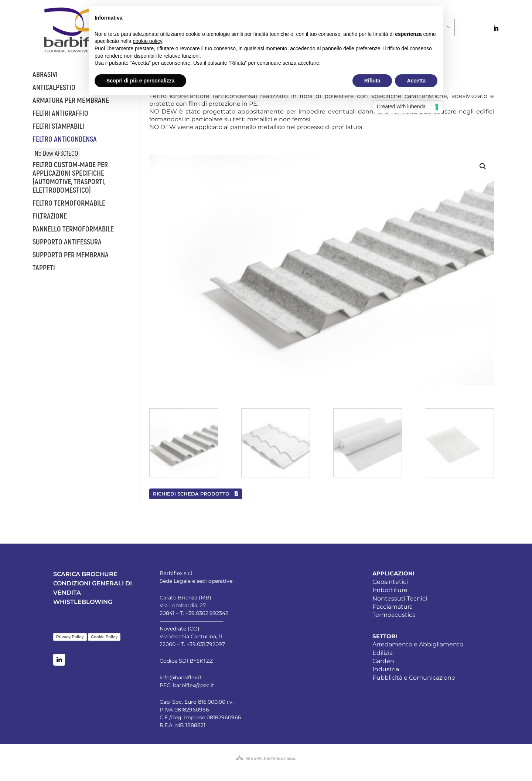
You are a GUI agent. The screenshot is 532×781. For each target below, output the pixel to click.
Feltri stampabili (58, 126)
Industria (386, 669)
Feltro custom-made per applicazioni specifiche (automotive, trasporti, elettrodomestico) (70, 177)
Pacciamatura (393, 607)
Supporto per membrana (71, 255)
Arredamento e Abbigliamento (418, 644)
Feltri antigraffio (60, 113)
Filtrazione (50, 216)
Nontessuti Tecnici (400, 599)
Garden (383, 661)
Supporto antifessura (67, 242)
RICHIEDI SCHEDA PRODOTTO (196, 494)
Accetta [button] (416, 81)
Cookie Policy (104, 637)
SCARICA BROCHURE (85, 574)
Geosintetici (390, 582)
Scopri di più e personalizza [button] (140, 81)
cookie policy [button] (148, 41)
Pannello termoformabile (73, 229)
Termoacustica (394, 615)
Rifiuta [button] (372, 81)
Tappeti (44, 268)
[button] (483, 166)
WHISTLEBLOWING (83, 602)
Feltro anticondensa (65, 139)
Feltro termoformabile (69, 203)
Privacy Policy (70, 637)
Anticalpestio (54, 87)
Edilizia (383, 653)
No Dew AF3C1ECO (56, 153)
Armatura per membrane (71, 100)
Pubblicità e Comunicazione (414, 678)
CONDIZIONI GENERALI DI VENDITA (93, 588)
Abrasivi (45, 75)
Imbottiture (390, 590)
